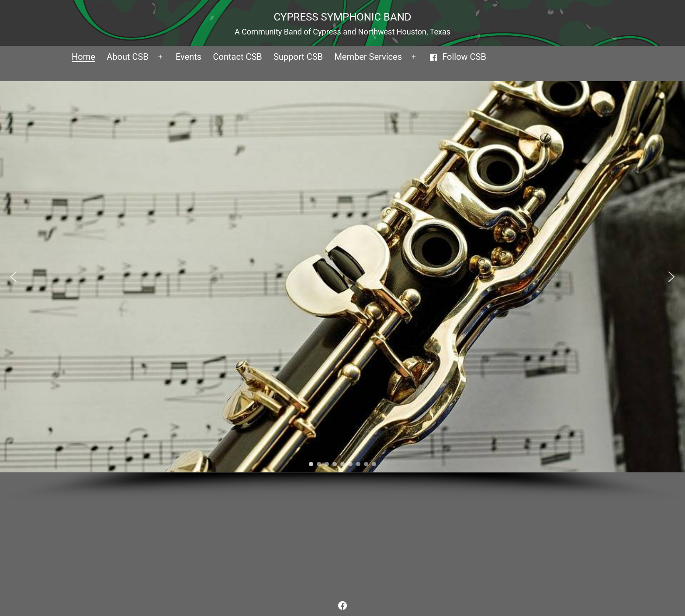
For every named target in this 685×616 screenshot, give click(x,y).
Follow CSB (458, 57)
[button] (14, 277)
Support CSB (298, 57)
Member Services (368, 57)
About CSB (128, 57)
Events (189, 57)
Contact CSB (238, 57)
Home (83, 57)
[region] (342, 292)
